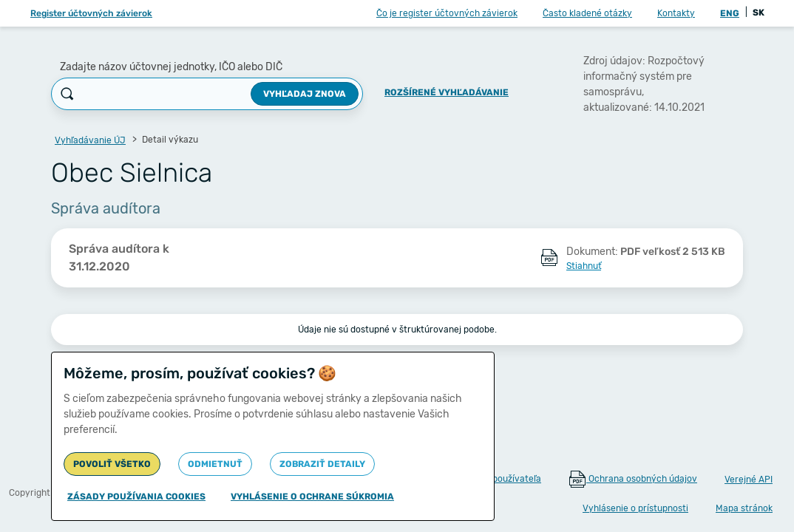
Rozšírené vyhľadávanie (447, 92)
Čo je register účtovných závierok (447, 13)
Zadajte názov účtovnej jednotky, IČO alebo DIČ (171, 67)
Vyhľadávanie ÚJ (90, 140)
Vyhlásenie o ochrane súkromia (312, 497)
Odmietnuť (215, 464)
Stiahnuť (584, 266)
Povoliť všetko (112, 464)
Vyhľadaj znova (305, 94)
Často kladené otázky (587, 13)
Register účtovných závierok (91, 13)
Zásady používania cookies (136, 497)
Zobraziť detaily (322, 464)
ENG (730, 13)
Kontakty (676, 13)
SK (759, 13)
